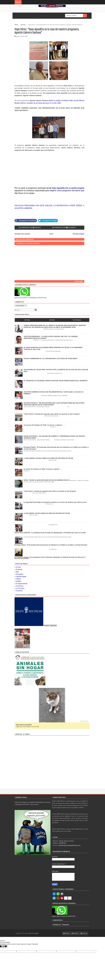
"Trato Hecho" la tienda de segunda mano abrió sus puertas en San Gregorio (52, 413)
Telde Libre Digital (34, 933)
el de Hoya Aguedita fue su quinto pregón (65, 188)
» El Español (19, 574)
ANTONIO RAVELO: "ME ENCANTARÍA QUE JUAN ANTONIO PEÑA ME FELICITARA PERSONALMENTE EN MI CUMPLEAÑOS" (54, 403)
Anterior (47, 625)
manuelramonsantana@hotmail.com (69, 845)
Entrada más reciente (22, 233)
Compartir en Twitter (46, 220)
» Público (18, 578)
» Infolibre (18, 581)
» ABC (17, 571)
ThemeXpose (42, 933)
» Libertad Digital (20, 576)
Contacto (84, 933)
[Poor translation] (5, 946)
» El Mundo (18, 569)
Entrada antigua (79, 233)
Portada (66, 933)
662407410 (63, 842)
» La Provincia (19, 588)
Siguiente (53, 625)
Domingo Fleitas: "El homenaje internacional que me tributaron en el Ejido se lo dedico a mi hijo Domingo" (51, 544)
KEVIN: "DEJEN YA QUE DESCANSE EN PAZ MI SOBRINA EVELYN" (47, 480)
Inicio (16, 24)
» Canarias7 (19, 590)
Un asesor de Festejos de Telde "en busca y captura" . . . (44, 424)
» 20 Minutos (19, 585)
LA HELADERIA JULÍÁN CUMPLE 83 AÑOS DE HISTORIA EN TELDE (48, 458)
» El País (18, 566)
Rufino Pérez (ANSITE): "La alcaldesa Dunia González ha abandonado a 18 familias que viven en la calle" (50, 532)
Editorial (75, 933)
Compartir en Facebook (25, 220)
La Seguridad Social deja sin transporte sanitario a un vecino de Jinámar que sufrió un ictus (55, 502)
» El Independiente (21, 583)
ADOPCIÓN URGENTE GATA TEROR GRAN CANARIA (33, 724)
